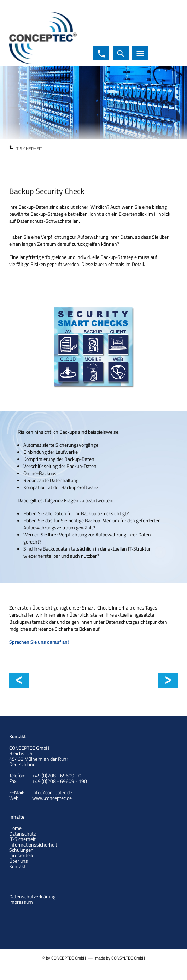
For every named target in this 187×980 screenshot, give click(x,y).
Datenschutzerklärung (32, 896)
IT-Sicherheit (22, 839)
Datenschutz (22, 834)
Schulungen (21, 850)
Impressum (21, 902)
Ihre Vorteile (22, 855)
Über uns (19, 861)
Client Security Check (165, 680)
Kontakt (17, 866)
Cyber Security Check (50, 680)
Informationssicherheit (33, 845)
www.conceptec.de (52, 798)
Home (15, 828)
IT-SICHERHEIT (29, 149)
